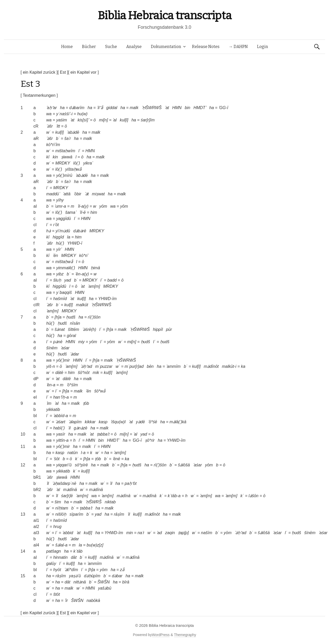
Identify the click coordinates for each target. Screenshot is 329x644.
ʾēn (55, 256)
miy (81, 342)
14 (23, 551)
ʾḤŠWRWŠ (152, 108)
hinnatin (60, 557)
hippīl (158, 329)
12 (23, 465)
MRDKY (63, 163)
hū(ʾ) (60, 243)
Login (263, 47)
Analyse (134, 47)
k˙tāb (78, 551)
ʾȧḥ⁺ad (86, 366)
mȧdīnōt (211, 366)
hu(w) (82, 114)
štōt (57, 594)
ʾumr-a (60, 206)
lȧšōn (253, 496)
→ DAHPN (238, 47)
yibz (60, 274)
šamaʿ (71, 212)
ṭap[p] (184, 533)
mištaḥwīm (65, 151)
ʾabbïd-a (61, 416)
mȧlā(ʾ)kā (178, 422)
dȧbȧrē (80, 231)
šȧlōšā (184, 465)
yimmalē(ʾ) (66, 268)
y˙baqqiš (64, 292)
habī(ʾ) (59, 428)
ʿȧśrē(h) (89, 329)
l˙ (80, 151)
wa (49, 114)
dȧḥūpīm (92, 576)
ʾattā (67, 194)
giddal (112, 108)
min (130, 533)
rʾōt (56, 225)
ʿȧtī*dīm (71, 570)
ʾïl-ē (82, 212)
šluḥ (57, 280)
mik (96, 373)
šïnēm (52, 348)
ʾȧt (87, 194)
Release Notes (206, 47)
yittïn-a (62, 440)
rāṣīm (119, 514)
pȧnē (58, 342)
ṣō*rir (150, 440)
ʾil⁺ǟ (100, 108)
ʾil (69, 428)
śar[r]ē (67, 496)
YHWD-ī (75, 243)
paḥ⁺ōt (131, 483)
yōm (103, 206)
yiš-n (51, 366)
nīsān (75, 323)
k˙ (77, 459)
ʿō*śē (153, 422)
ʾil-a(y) (83, 206)
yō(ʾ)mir (63, 360)
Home (67, 47)
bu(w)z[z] (95, 545)
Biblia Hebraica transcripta (164, 16)
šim (58, 502)
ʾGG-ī (223, 108)
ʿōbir (78, 194)
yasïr (61, 434)
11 (23, 446)
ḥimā (95, 268)
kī (48, 157)
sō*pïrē (81, 465)
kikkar (90, 422)
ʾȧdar (74, 354)
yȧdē (140, 422)
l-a (83, 453)
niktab (110, 502)
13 (23, 514)
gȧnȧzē (81, 428)
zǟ (122, 570)
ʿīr (66, 600)
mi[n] (103, 120)
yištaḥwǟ (73, 169)
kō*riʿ (84, 256)
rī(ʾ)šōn (94, 317)
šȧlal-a (61, 545)
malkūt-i (229, 366)
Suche (111, 47)
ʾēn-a (51, 385)
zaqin (170, 533)
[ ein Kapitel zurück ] (39, 72)
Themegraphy (185, 635)
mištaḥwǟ (64, 262)
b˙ (58, 138)
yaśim (62, 120)
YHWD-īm (107, 299)
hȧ (49, 231)
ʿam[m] (94, 286)
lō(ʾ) (77, 163)
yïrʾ (59, 249)
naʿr (141, 533)
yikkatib (53, 410)
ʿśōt (56, 459)
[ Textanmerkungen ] (39, 95)
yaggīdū (64, 219)
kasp (103, 422)
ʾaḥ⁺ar (52, 108)
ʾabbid (68, 533)
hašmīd (60, 299)
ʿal (115, 120)
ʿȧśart (60, 422)
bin (188, 108)
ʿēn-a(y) (82, 274)
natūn (72, 453)
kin (55, 157)
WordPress (161, 635)
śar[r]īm (148, 120)
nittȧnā (80, 582)
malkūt (82, 305)
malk (134, 108)
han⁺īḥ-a (61, 397)
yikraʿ (88, 163)
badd (112, 280)
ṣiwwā (67, 157)
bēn (150, 366)
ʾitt (58, 126)
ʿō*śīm (72, 385)
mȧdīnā (70, 490)
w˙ (48, 132)
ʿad (159, 533)
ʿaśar (65, 348)
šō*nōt (84, 373)
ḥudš (71, 317)
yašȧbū (105, 588)
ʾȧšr (49, 126)
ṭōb (86, 403)
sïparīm (76, 514)
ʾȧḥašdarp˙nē (64, 483)
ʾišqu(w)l (118, 422)
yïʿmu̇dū (63, 231)
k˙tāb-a (174, 496)
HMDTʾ (200, 108)
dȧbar (117, 576)
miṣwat (98, 194)
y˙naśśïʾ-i (64, 114)
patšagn (54, 551)
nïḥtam (62, 508)
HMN (177, 108)
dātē (59, 373)
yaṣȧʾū (75, 576)
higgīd (58, 237)
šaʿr (67, 138)
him (94, 212)
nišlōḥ (61, 514)
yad (68, 280)
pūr (169, 329)
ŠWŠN (104, 582)
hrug (57, 527)
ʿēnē (116, 459)
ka (243, 366)
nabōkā (93, 600)
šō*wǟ (100, 391)
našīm (207, 533)
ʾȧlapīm (75, 422)
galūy (51, 564)
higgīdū (60, 286)
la (69, 237)
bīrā (126, 582)
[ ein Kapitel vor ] (83, 72)
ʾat (167, 108)
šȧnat (60, 329)
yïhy (60, 200)
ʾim (49, 403)
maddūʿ (53, 194)
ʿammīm (173, 366)
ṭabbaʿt (103, 434)
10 (23, 434)
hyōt (57, 570)
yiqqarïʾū (64, 465)
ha (62, 108)
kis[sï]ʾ (83, 120)
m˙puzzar (104, 366)
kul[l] (124, 120)
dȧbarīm (77, 108)
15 (23, 576)
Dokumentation (166, 47)
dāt (74, 557)
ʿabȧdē (73, 132)
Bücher (89, 47)
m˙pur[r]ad (134, 366)
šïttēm (74, 329)
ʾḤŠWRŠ (93, 502)
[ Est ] (63, 72)
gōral (71, 336)
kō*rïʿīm (53, 145)
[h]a (58, 317)
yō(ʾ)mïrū (64, 175)
